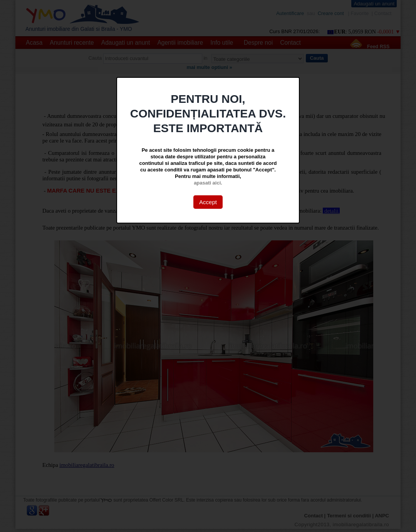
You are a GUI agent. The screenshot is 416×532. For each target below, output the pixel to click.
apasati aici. (208, 183)
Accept (208, 202)
